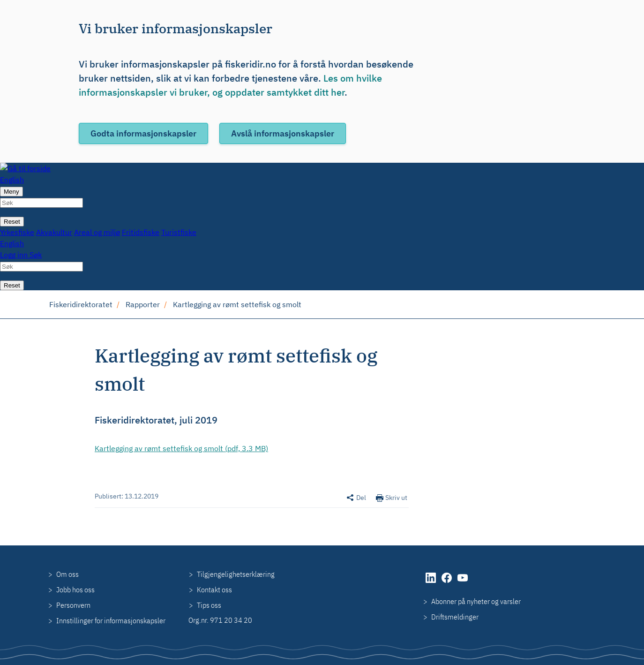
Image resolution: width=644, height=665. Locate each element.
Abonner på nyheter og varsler (476, 601)
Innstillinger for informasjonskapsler (111, 620)
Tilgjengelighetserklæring (236, 574)
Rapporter (143, 304)
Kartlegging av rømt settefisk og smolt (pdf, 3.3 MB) (181, 448)
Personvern (73, 605)
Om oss (67, 574)
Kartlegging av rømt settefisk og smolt (237, 304)
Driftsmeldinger (455, 617)
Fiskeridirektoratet (81, 304)
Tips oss (209, 605)
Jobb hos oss (75, 589)
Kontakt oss (214, 589)
